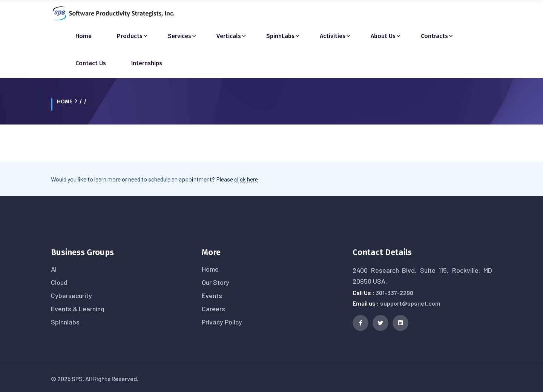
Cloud (59, 282)
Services (179, 36)
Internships (147, 63)
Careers (213, 309)
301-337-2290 (394, 293)
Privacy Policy (222, 322)
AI (54, 269)
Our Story (216, 282)
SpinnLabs (280, 36)
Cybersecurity (71, 295)
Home (84, 36)
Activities (333, 36)
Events (212, 295)
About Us (383, 36)
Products (130, 36)
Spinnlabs (65, 322)
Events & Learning (78, 309)
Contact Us (91, 63)
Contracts (434, 36)
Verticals (229, 36)
